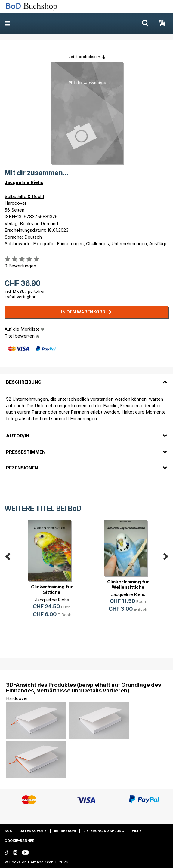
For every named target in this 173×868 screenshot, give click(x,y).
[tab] (86, 378)
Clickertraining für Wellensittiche (128, 584)
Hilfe (137, 831)
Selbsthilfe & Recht (24, 196)
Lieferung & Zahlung (104, 831)
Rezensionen (22, 468)
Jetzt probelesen (84, 56)
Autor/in (18, 436)
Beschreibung (24, 382)
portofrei (36, 291)
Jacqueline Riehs (24, 182)
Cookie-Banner (20, 841)
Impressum (65, 831)
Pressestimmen (26, 452)
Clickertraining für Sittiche (52, 590)
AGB (8, 831)
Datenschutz (33, 831)
